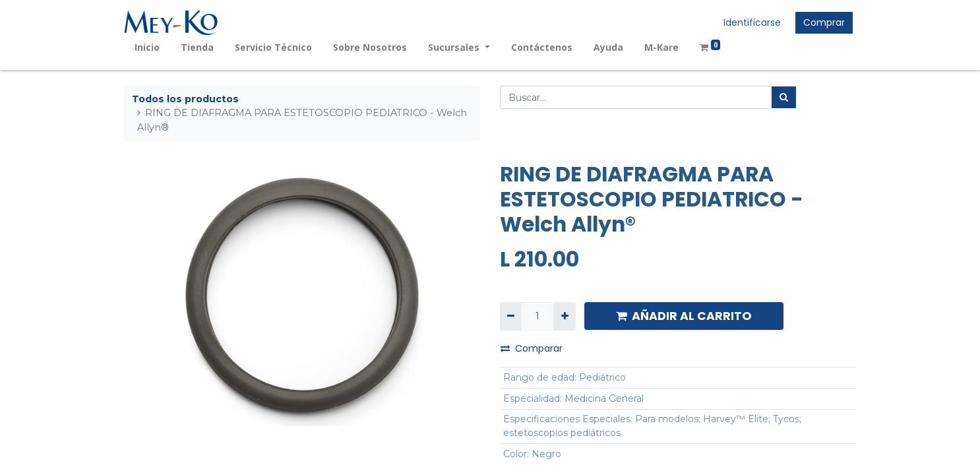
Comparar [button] (532, 348)
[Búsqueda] (784, 97)
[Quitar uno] (511, 316)
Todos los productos (185, 99)
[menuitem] (147, 47)
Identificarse (752, 22)
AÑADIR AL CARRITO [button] (684, 316)
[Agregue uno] (564, 316)
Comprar (824, 22)
